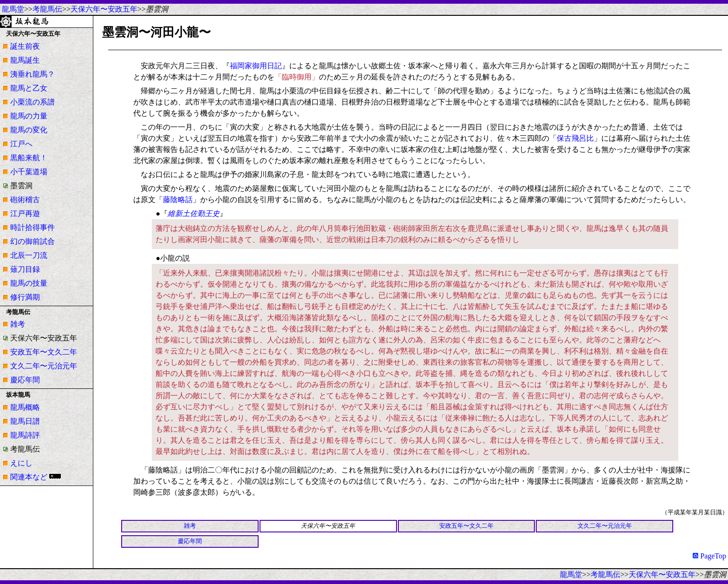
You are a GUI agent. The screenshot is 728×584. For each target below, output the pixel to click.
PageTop (709, 556)
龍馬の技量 (29, 283)
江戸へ (21, 144)
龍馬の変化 (29, 130)
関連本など (29, 477)
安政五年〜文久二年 (44, 352)
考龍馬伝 (47, 9)
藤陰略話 (178, 200)
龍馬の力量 (29, 116)
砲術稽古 (25, 200)
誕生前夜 (25, 46)
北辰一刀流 (29, 255)
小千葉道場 (29, 172)
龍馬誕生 (25, 60)
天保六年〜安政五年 (104, 9)
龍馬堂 (13, 9)
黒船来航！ (29, 158)
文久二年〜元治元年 (44, 366)
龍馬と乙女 (29, 88)
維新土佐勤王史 (194, 213)
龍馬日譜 (25, 421)
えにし (21, 463)
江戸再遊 (25, 213)
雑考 (18, 324)
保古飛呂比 (575, 138)
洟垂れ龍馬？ (32, 74)
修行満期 (25, 297)
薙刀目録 (25, 269)
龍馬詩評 (25, 435)
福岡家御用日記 (256, 66)
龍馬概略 (25, 407)
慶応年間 (25, 380)
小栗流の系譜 (32, 102)
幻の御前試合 (32, 241)
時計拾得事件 (32, 227)
